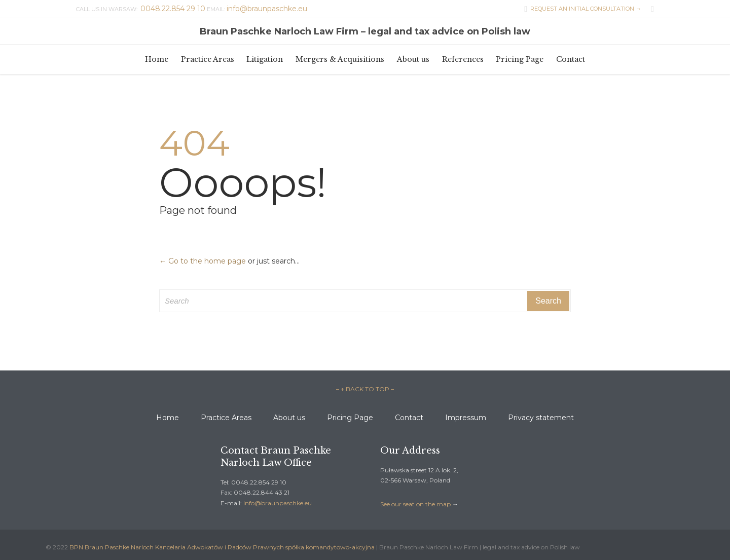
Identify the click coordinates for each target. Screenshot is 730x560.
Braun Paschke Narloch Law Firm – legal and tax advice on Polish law (365, 31)
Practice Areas (226, 418)
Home (168, 418)
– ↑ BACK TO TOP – (365, 389)
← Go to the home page (203, 261)
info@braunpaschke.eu (278, 503)
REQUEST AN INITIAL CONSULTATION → (580, 9)
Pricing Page (350, 418)
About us (289, 418)
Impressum (466, 418)
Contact (409, 418)
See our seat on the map (415, 504)
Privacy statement (541, 418)
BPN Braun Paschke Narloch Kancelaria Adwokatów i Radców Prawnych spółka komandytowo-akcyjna (222, 547)
